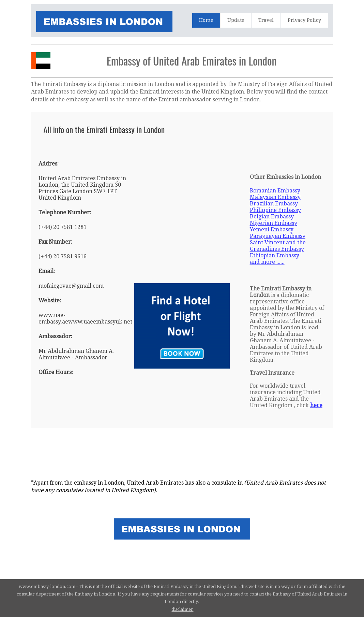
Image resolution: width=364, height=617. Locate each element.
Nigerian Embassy (274, 223)
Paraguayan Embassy (278, 236)
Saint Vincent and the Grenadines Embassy (278, 246)
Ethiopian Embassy (275, 255)
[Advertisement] (167, 146)
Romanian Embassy (275, 191)
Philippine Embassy (275, 210)
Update (236, 20)
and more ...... (267, 262)
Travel (266, 20)
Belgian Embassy (272, 217)
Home (206, 20)
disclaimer (182, 609)
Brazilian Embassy (274, 204)
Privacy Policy (304, 20)
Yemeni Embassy (272, 229)
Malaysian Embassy (275, 197)
